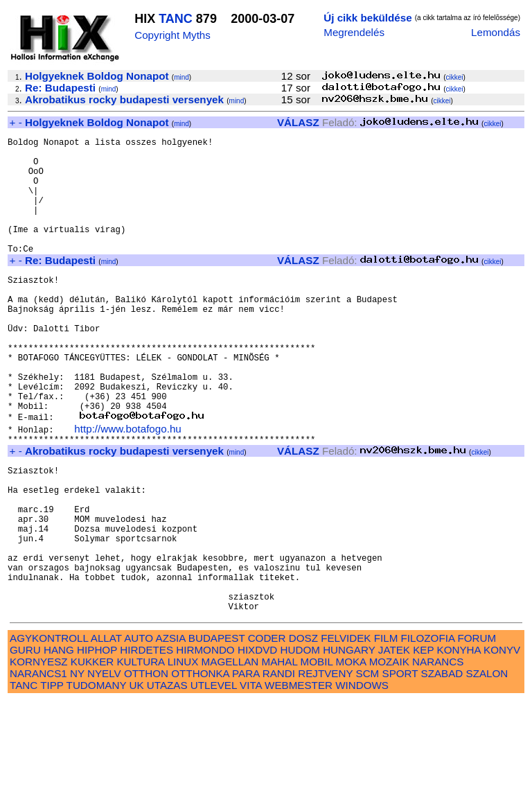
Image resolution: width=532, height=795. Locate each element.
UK (136, 779)
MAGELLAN (230, 756)
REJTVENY (325, 768)
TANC (176, 19)
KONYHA (459, 744)
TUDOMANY (97, 779)
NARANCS (438, 756)
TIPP (52, 779)
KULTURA (140, 756)
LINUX (183, 756)
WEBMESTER (299, 779)
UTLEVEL (214, 779)
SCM (368, 768)
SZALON (487, 768)
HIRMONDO (205, 744)
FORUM (477, 732)
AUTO (139, 732)
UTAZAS (167, 779)
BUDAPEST (217, 732)
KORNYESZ (39, 756)
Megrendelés (354, 32)
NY (77, 768)
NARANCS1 (38, 768)
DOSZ (303, 732)
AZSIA (171, 732)
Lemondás (496, 32)
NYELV (104, 768)
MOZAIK (389, 756)
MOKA (351, 756)
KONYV (502, 744)
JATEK (394, 744)
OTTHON (146, 768)
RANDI (279, 768)
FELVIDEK (346, 732)
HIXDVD (257, 744)
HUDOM (300, 744)
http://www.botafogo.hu (128, 488)
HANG (59, 744)
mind (181, 77)
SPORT (400, 768)
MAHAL (280, 756)
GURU (25, 744)
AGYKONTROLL (49, 732)
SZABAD (442, 768)
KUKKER (92, 756)
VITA (251, 779)
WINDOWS (362, 779)
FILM (386, 732)
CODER (267, 732)
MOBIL (317, 756)
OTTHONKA (200, 768)
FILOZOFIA (428, 732)
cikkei (455, 77)
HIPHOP (97, 744)
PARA (246, 768)
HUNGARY (349, 744)
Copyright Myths (172, 35)
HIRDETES (147, 744)
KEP (423, 744)
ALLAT (106, 732)
